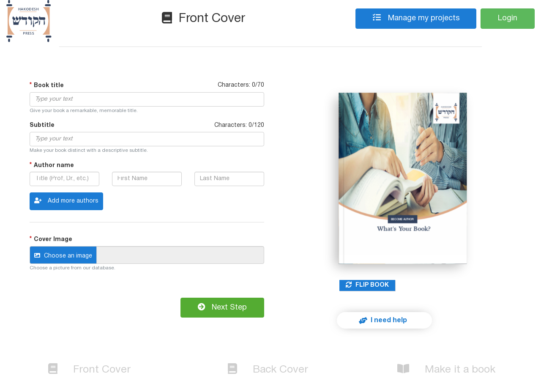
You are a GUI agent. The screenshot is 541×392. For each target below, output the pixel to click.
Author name (54, 165)
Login (508, 18)
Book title (49, 86)
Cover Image (53, 240)
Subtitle (42, 125)
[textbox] (147, 99)
